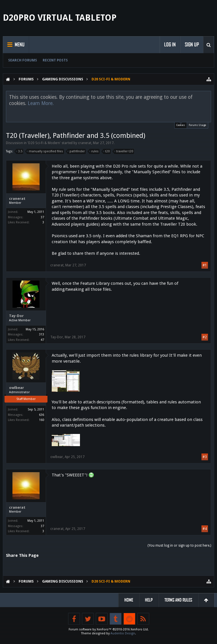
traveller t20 (124, 151)
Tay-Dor (16, 316)
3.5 (19, 151)
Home (129, 600)
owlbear (17, 388)
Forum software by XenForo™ (109, 629)
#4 (205, 529)
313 (42, 334)
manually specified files (45, 151)
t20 (107, 151)
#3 (205, 457)
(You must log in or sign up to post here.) (179, 545)
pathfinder (76, 151)
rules (94, 151)
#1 (205, 265)
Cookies (181, 124)
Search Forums (23, 60)
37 (42, 217)
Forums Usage (198, 125)
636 (42, 415)
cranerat (85, 143)
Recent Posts (55, 60)
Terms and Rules (178, 600)
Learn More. (41, 103)
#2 (205, 337)
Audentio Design (123, 633)
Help (149, 600)
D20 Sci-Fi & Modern (44, 143)
